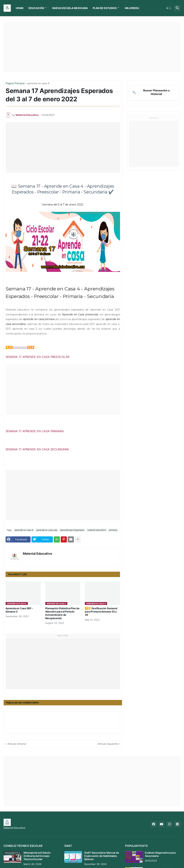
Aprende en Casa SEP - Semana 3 (19, 610)
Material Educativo (37, 554)
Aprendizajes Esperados (72, 530)
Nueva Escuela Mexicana (70, 8)
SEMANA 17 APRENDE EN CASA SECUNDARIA (37, 449)
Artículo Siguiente (108, 744)
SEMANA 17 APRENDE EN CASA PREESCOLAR (37, 357)
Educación (36, 8)
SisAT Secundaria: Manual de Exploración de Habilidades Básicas (102, 856)
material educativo (97, 530)
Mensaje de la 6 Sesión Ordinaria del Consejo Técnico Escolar (37, 856)
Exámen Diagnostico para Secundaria (160, 854)
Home (20, 8)
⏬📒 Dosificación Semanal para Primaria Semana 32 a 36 (101, 612)
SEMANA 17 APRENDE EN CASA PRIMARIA (35, 431)
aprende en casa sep (47, 530)
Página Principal (15, 83)
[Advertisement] (92, 47)
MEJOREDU (132, 8)
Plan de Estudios (105, 8)
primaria (113, 530)
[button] (169, 8)
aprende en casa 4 (38, 83)
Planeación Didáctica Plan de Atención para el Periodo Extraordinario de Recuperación (62, 613)
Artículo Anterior (17, 744)
